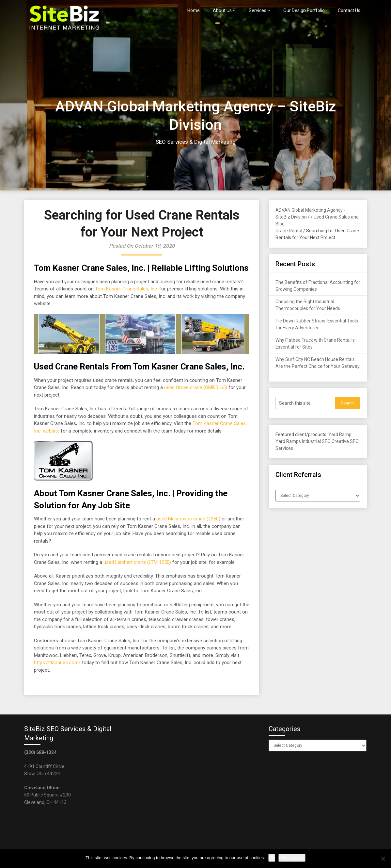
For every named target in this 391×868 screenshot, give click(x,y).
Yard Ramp (340, 434)
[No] (383, 859)
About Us (222, 10)
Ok (272, 858)
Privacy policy (292, 858)
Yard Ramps (288, 441)
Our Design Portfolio (304, 10)
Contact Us (349, 10)
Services (258, 10)
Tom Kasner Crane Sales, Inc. (126, 289)
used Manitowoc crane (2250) (188, 519)
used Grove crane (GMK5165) (196, 387)
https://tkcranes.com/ (57, 663)
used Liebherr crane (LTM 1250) (137, 562)
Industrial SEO (316, 441)
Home (194, 10)
